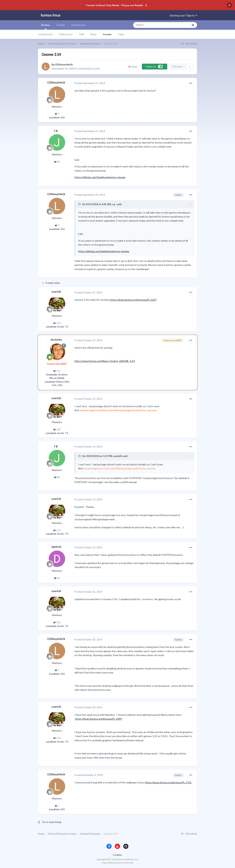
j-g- (56, 130)
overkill (56, 291)
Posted (90, 83)
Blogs (93, 34)
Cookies (117, 855)
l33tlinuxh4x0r (64, 64)
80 (57, 162)
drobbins (56, 339)
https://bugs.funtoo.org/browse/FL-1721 (168, 782)
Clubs (121, 34)
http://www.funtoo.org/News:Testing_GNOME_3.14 (105, 361)
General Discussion (89, 68)
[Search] (154, 25)
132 (57, 323)
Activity (61, 25)
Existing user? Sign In (183, 15)
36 (57, 578)
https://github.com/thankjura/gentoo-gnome (100, 177)
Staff (82, 34)
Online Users (66, 34)
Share (133, 67)
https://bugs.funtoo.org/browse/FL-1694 (98, 719)
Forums (107, 34)
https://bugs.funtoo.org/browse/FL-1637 (133, 300)
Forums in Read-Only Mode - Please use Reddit (115, 5)
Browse (46, 27)
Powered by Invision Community (117, 863)
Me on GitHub (57, 378)
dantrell (56, 547)
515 (57, 371)
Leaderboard (45, 34)
